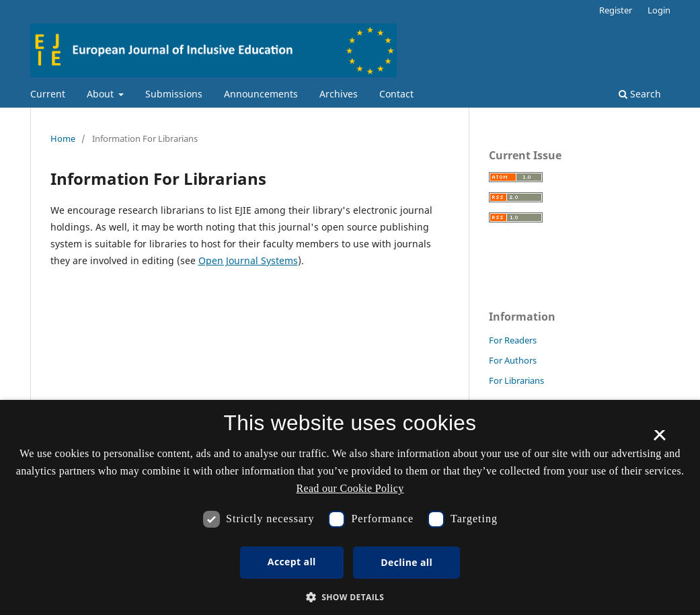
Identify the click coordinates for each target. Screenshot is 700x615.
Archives (339, 94)
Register (616, 10)
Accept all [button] (292, 562)
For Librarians (516, 380)
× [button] (659, 440)
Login (659, 10)
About (102, 94)
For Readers (513, 340)
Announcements (261, 94)
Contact (396, 94)
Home (63, 138)
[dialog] (350, 507)
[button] (350, 597)
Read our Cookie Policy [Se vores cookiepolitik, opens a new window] (350, 488)
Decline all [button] (406, 562)
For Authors (513, 360)
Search (640, 94)
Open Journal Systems (248, 260)
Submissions (174, 94)
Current (48, 94)
